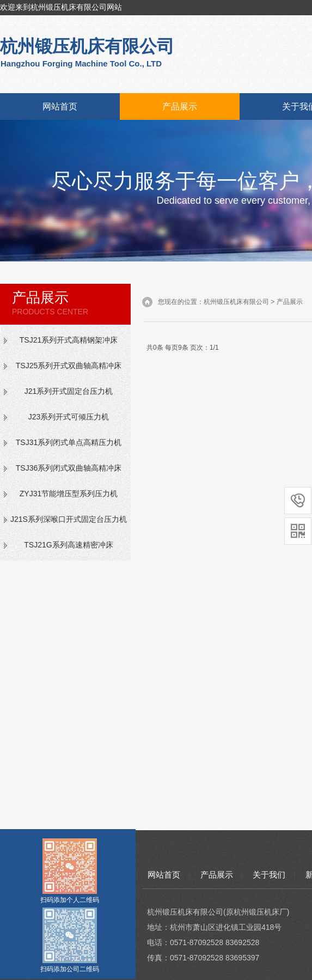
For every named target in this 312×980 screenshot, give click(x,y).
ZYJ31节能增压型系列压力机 (69, 494)
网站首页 (60, 106)
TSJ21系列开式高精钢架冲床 (69, 340)
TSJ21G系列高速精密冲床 (68, 545)
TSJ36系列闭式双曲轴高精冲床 (69, 468)
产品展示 (180, 106)
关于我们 (269, 875)
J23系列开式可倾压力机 (69, 417)
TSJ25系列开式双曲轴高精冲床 (69, 366)
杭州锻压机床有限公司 (236, 302)
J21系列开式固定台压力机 (69, 391)
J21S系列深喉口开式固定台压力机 (69, 519)
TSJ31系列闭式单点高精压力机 (69, 442)
